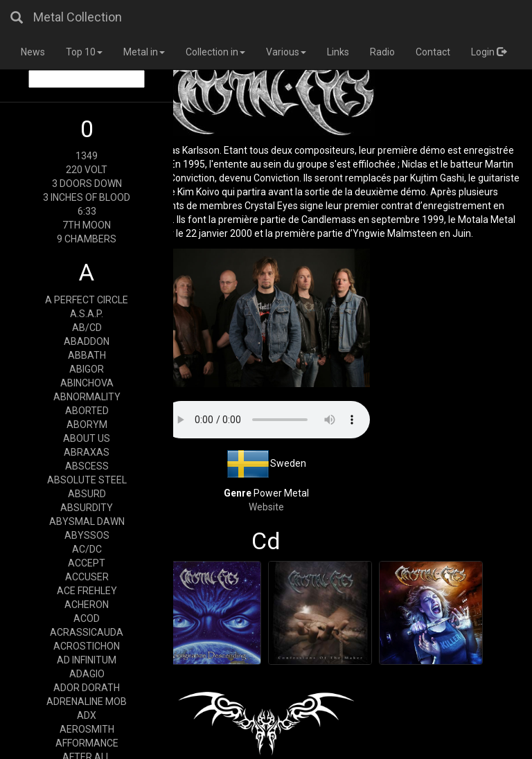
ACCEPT (87, 563)
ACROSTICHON (87, 646)
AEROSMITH (87, 729)
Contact (433, 52)
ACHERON (87, 605)
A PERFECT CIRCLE (87, 300)
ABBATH (87, 355)
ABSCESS (87, 466)
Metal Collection (78, 17)
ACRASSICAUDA (87, 632)
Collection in (215, 52)
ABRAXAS (87, 452)
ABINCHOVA (87, 383)
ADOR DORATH (87, 688)
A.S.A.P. (87, 314)
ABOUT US (87, 438)
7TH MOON (87, 225)
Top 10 (84, 52)
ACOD (87, 618)
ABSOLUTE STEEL (87, 480)
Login (489, 52)
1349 (87, 156)
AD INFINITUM (87, 660)
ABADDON (87, 341)
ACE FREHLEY (87, 591)
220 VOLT (87, 170)
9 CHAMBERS (87, 239)
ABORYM (87, 425)
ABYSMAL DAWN (87, 521)
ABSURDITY (87, 508)
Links (338, 52)
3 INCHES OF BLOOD (87, 197)
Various (286, 52)
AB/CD (87, 328)
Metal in (144, 52)
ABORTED (87, 411)
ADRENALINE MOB (87, 702)
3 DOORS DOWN (87, 184)
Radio (382, 52)
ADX (87, 715)
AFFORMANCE (87, 743)
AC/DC (87, 549)
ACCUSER (87, 577)
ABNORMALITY (87, 397)
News (33, 52)
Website (266, 507)
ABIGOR (87, 369)
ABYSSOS (87, 535)
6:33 (87, 211)
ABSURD (87, 494)
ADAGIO (87, 674)
